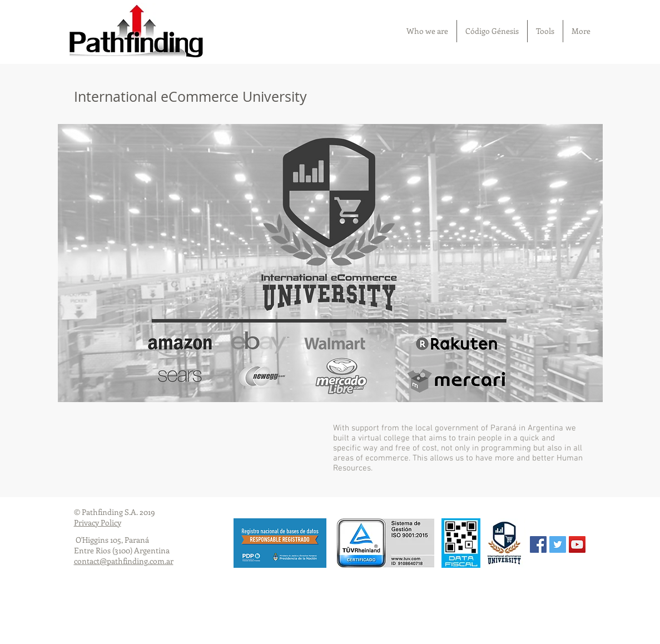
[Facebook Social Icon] (538, 544)
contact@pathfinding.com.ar (124, 561)
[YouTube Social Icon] (577, 544)
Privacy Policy (98, 522)
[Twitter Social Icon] (558, 544)
